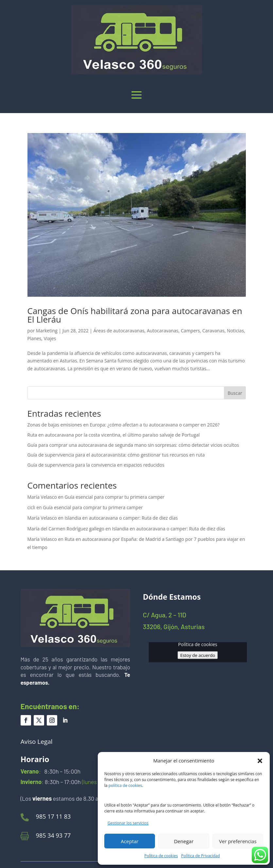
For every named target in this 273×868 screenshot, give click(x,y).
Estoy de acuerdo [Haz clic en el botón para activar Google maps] (198, 655)
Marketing (47, 331)
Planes (34, 338)
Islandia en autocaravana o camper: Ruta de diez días (121, 518)
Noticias (235, 331)
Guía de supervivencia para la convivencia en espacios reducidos (96, 465)
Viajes (50, 338)
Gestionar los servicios (128, 823)
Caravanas (213, 331)
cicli (31, 507)
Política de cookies (161, 856)
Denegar (184, 841)
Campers (190, 331)
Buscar (235, 393)
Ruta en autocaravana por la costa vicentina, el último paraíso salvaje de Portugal (114, 435)
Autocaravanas (163, 331)
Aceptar (130, 841)
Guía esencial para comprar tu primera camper (115, 497)
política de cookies (125, 785)
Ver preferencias (238, 841)
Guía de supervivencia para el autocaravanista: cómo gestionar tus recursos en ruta (116, 455)
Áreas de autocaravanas (119, 331)
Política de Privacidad (200, 856)
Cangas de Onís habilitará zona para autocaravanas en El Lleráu (135, 315)
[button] (260, 761)
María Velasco (42, 497)
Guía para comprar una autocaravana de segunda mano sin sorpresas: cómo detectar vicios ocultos (133, 445)
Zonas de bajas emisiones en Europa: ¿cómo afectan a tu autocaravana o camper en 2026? (124, 425)
